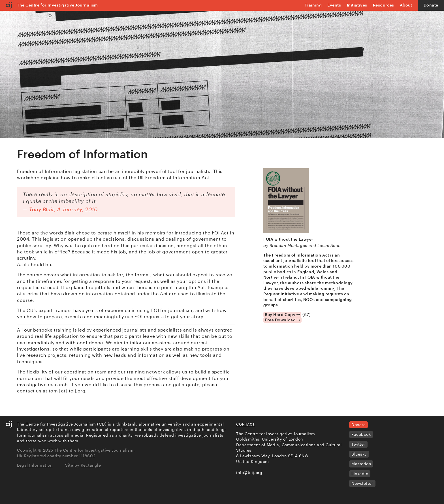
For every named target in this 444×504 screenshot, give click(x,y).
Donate (431, 5)
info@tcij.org (249, 472)
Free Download (282, 320)
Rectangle (91, 465)
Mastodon (361, 464)
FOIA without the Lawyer (288, 239)
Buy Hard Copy (282, 314)
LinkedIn (360, 474)
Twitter (358, 444)
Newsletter (362, 483)
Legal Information (35, 465)
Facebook (361, 434)
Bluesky (359, 454)
